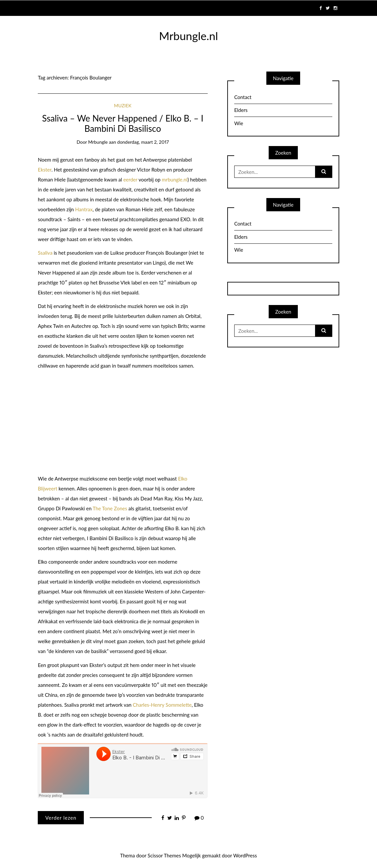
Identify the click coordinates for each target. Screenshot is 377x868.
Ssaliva (45, 253)
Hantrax (84, 209)
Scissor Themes (164, 855)
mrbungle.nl (175, 179)
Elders (241, 110)
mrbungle (98, 142)
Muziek (123, 105)
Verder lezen (61, 818)
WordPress (245, 855)
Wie (239, 123)
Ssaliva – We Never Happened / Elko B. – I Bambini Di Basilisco (123, 124)
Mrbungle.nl (188, 36)
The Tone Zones (110, 508)
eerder (130, 179)
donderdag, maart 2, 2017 (143, 142)
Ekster (45, 170)
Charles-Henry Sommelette (162, 705)
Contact (243, 97)
